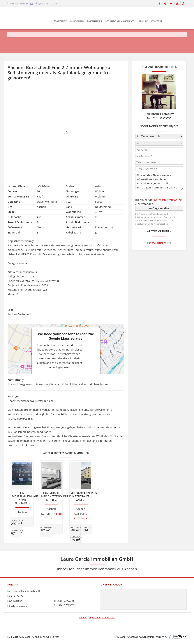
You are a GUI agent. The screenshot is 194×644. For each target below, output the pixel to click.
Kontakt (157, 21)
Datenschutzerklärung (168, 200)
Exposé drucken (159, 243)
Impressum (95, 618)
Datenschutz (109, 618)
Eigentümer (95, 21)
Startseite (60, 21)
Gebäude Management (119, 21)
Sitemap (83, 618)
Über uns (142, 21)
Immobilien (77, 21)
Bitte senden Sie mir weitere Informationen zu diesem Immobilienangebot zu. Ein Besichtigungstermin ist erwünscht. (159, 181)
